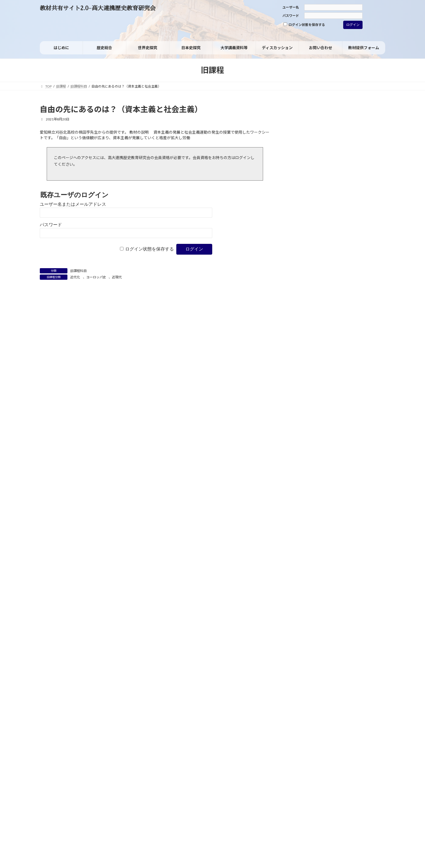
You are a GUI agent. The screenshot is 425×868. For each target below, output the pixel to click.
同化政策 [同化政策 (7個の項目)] (305, 333)
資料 (297, 214)
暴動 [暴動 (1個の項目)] (331, 362)
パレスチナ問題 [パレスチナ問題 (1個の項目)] (303, 299)
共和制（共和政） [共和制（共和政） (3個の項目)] (337, 326)
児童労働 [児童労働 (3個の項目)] (302, 326)
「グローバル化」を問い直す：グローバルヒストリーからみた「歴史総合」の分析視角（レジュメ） (345, 482)
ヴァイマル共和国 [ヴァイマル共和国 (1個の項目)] (304, 320)
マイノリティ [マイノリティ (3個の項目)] (350, 305)
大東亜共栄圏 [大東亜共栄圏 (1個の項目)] (301, 341)
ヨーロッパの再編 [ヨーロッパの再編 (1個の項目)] (327, 313)
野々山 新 (337, 446)
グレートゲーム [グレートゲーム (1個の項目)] (328, 284)
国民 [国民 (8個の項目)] (332, 333)
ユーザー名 (291, 7)
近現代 (117, 277)
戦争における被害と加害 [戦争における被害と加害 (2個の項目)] (314, 355)
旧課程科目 (78, 271)
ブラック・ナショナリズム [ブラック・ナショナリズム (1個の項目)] (310, 306)
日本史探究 (303, 191)
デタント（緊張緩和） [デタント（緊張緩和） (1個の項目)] (365, 292)
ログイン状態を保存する (304, 25)
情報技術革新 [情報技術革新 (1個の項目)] (367, 348)
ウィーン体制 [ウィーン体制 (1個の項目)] (301, 284)
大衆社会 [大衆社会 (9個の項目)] (332, 340)
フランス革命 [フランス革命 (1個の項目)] (365, 299)
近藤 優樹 (364, 570)
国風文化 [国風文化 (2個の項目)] (355, 334)
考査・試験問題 (307, 226)
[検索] (369, 111)
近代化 (75, 277)
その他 (299, 249)
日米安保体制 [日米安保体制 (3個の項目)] (306, 362)
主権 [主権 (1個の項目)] (353, 320)
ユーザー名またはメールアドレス (73, 204)
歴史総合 (301, 179)
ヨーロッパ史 (96, 277)
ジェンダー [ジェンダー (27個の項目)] (318, 290)
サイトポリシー (57, 771)
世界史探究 (303, 203)
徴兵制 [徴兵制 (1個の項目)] (345, 348)
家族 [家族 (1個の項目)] (330, 348)
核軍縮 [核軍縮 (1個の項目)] (346, 362)
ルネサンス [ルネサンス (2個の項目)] (357, 313)
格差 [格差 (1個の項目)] (361, 362)
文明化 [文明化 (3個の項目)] (350, 355)
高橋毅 (346, 490)
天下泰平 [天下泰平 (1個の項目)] (359, 341)
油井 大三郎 (351, 533)
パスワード (291, 16)
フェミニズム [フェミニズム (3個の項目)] (335, 299)
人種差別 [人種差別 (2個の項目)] (371, 320)
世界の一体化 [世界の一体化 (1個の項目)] (333, 320)
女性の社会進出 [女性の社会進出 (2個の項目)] (306, 348)
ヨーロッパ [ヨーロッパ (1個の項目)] (300, 313)
